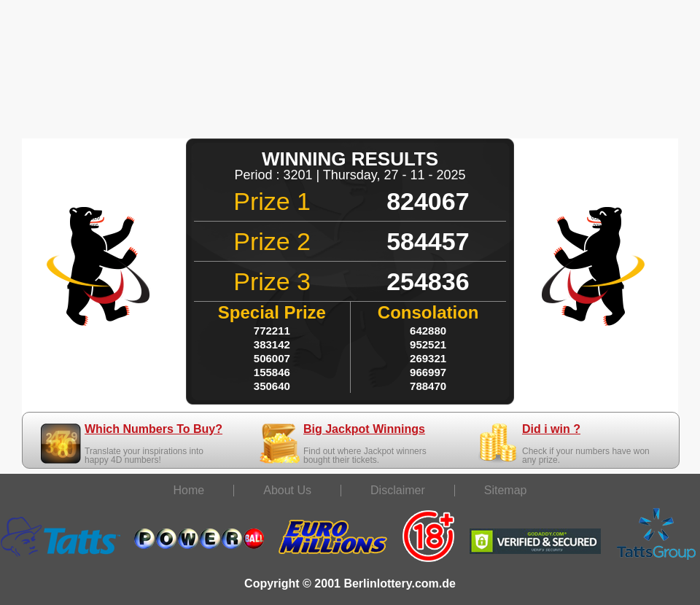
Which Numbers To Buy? (153, 429)
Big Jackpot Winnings (364, 429)
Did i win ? (551, 429)
